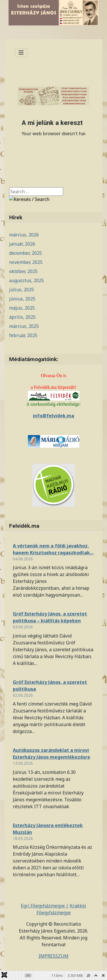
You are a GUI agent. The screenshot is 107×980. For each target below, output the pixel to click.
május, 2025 (22, 308)
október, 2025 (23, 271)
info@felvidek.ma (53, 416)
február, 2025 (23, 335)
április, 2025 (22, 317)
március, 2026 (24, 235)
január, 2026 (22, 244)
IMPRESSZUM (53, 956)
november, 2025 (26, 262)
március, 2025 (24, 326)
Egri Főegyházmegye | (45, 906)
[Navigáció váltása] (21, 53)
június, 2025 (22, 299)
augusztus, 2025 (27, 280)
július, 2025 (22, 290)
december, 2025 (26, 253)
